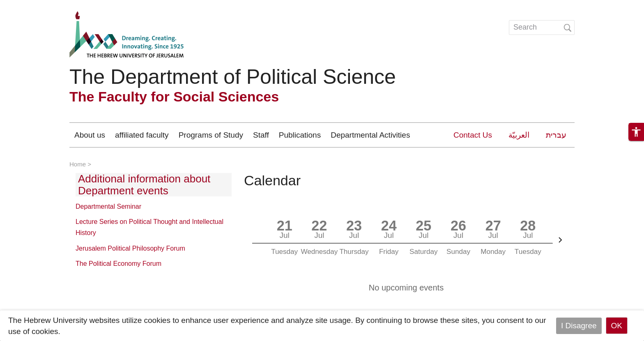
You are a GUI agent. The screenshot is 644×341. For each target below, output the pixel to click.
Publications (300, 135)
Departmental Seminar (108, 206)
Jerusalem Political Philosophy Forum (130, 248)
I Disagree (579, 326)
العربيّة (519, 135)
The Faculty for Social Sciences (174, 97)
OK (617, 326)
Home (78, 164)
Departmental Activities (370, 135)
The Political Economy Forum (118, 264)
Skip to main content (35, 6)
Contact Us (473, 135)
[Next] (560, 240)
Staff (261, 135)
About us (90, 135)
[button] (636, 132)
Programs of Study (211, 135)
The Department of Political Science (233, 77)
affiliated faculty (142, 135)
